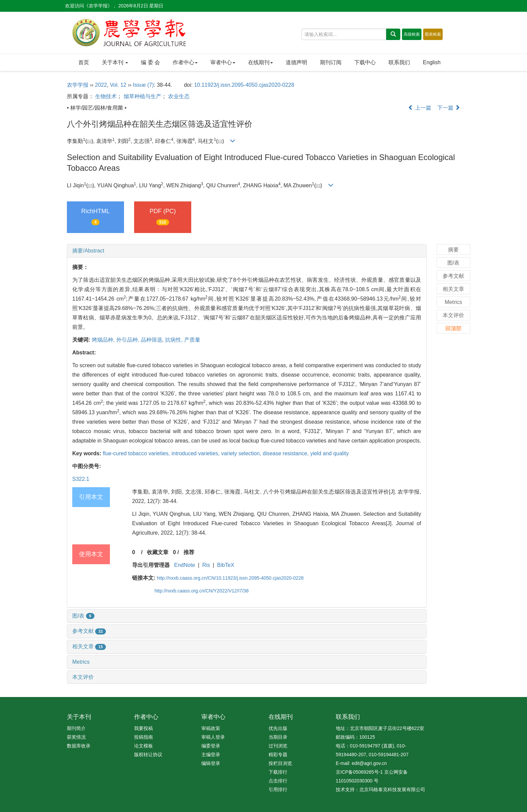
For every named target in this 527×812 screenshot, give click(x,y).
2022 (101, 85)
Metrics (81, 662)
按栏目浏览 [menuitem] (280, 763)
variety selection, (242, 453)
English (432, 62)
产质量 (192, 340)
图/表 (83, 616)
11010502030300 (354, 781)
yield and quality (330, 453)
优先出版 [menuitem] (278, 728)
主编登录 (211, 755)
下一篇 (449, 108)
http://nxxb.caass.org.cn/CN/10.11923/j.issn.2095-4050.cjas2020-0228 (230, 578)
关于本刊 (115, 62)
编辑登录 (211, 763)
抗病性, (175, 340)
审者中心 (223, 62)
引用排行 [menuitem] (278, 789)
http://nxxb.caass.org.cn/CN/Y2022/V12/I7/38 (202, 591)
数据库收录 (79, 746)
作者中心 (185, 62)
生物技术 (106, 96)
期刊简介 (76, 728)
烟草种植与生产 (143, 96)
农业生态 (179, 96)
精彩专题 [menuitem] (278, 755)
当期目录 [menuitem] (278, 737)
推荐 (189, 552)
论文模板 (144, 746)
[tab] (247, 251)
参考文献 (89, 631)
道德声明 (296, 62)
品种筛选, (153, 340)
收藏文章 (158, 552)
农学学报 (78, 85)
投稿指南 (144, 737)
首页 (84, 62)
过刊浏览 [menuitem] (278, 746)
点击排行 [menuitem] (278, 781)
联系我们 (399, 62)
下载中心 (365, 62)
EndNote (185, 565)
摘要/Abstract (88, 251)
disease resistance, (286, 453)
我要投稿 (144, 728)
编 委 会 (150, 62)
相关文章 (89, 646)
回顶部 (453, 328)
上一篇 (419, 108)
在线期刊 (260, 62)
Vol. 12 (118, 85)
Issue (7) (144, 85)
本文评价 (83, 677)
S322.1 (81, 479)
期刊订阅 (331, 62)
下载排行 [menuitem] (278, 772)
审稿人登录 (213, 737)
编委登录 (211, 746)
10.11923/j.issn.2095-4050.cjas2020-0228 (244, 85)
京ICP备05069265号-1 (359, 772)
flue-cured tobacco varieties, (137, 453)
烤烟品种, (104, 340)
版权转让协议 (148, 755)
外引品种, (129, 340)
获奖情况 (76, 737)
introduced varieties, (196, 453)
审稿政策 (211, 728)
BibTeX (226, 565)
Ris (206, 565)
